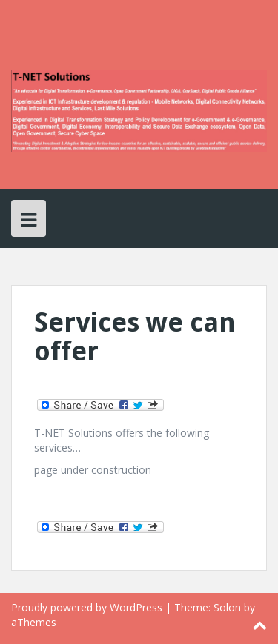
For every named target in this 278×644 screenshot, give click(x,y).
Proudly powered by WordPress (87, 607)
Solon (227, 607)
